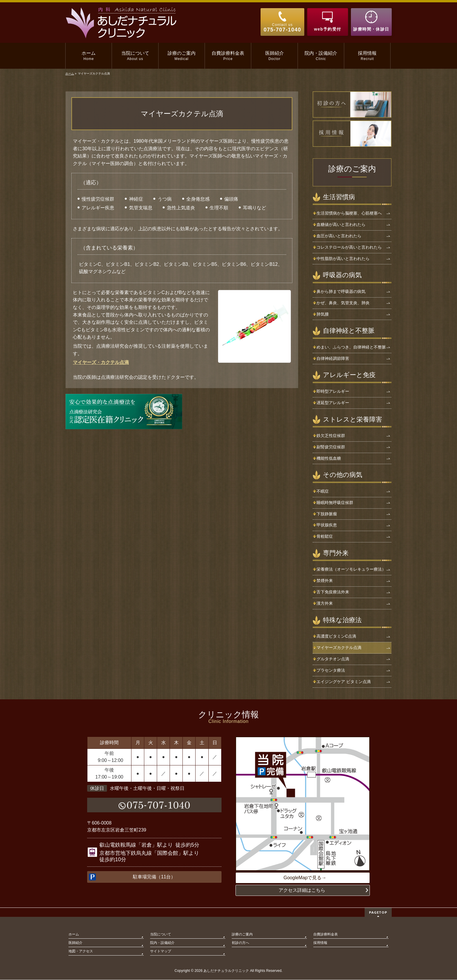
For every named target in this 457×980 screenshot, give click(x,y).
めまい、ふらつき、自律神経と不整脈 (351, 347)
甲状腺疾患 (327, 525)
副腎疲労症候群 (331, 447)
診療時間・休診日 (371, 29)
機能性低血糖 (329, 458)
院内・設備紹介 (162, 943)
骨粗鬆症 (325, 536)
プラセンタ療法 (331, 670)
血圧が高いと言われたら (339, 236)
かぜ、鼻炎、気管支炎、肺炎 (343, 303)
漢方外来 (325, 603)
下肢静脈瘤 (327, 514)
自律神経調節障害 (333, 358)
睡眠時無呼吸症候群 (335, 503)
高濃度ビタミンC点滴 (336, 636)
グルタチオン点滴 (333, 659)
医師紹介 (75, 943)
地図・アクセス (81, 951)
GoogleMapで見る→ (305, 878)
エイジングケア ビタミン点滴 (344, 682)
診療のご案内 (352, 169)
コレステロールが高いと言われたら (349, 247)
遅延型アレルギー (333, 403)
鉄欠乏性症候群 (331, 436)
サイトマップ (161, 951)
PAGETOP (378, 913)
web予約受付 (327, 29)
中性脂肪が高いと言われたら (343, 259)
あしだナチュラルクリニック (226, 971)
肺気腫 (323, 314)
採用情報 (320, 943)
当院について (161, 935)
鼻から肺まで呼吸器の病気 (341, 291)
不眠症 (323, 491)
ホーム (74, 935)
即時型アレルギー (333, 391)
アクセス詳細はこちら (302, 890)
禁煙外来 (325, 581)
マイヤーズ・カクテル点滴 (101, 362)
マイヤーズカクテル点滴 (339, 648)
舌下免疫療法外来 (333, 592)
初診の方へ (240, 943)
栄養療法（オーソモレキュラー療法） (351, 569)
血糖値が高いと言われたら (341, 224)
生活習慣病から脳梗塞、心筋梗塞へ (349, 213)
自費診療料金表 (326, 935)
